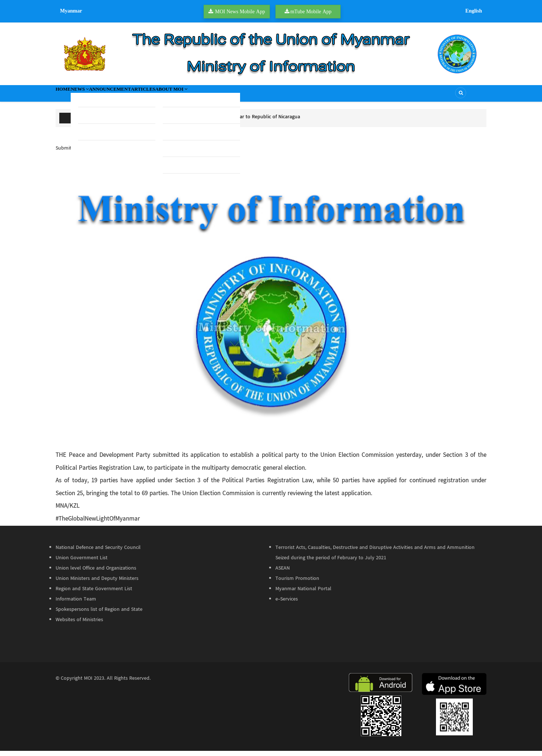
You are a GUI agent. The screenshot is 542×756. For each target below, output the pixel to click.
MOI (88, 683)
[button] (271, 306)
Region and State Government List (94, 594)
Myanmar (71, 11)
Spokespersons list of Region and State (99, 615)
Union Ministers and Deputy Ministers (97, 584)
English (474, 11)
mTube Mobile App (311, 11)
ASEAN (283, 573)
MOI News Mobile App (240, 11)
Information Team (76, 604)
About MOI (224, 96)
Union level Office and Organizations (96, 573)
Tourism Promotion (297, 584)
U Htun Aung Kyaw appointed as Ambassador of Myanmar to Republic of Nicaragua (207, 122)
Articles (183, 96)
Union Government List (82, 563)
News (95, 96)
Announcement (138, 96)
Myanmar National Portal (303, 594)
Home (68, 96)
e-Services (287, 604)
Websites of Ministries (79, 625)
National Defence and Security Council (98, 553)
